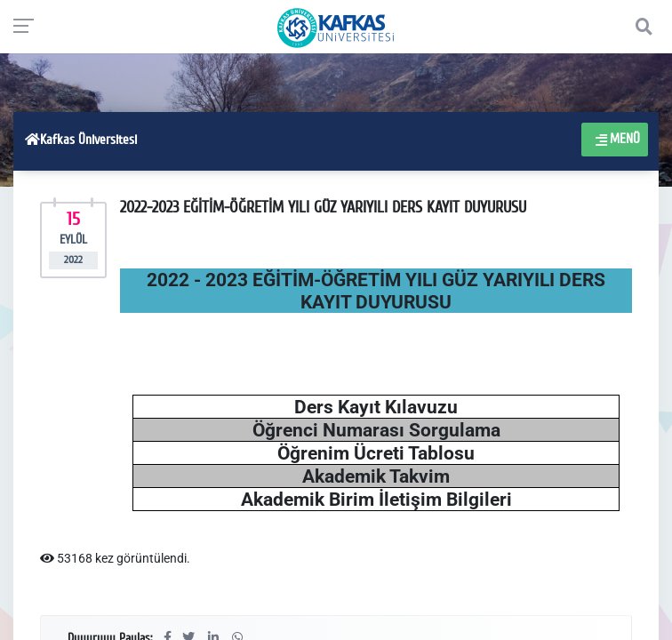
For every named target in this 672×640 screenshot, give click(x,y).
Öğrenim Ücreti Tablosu (376, 453)
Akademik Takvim (376, 476)
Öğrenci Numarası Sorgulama (376, 430)
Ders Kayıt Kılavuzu (376, 407)
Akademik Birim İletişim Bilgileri (376, 499)
